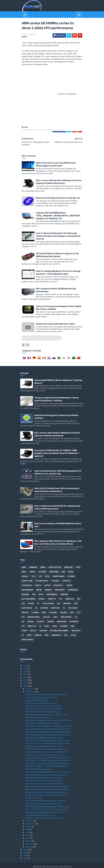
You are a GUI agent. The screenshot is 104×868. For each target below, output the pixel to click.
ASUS (72, 610)
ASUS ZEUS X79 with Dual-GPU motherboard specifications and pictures (57, 487)
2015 (26, 672)
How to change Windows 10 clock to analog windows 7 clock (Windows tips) (57, 270)
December (30, 686)
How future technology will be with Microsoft (44, 816)
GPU (23, 601)
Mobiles (40, 130)
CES (61, 596)
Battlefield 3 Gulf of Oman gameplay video (43, 709)
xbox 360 (25, 610)
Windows (25, 592)
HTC (79, 610)
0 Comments (30, 35)
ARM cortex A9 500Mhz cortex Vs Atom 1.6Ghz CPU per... (48, 718)
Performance (50, 130)
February (30, 841)
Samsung (64, 592)
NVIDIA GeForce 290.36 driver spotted (41, 701)
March (28, 838)
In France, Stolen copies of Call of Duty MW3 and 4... (47, 792)
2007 (26, 856)
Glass (47, 624)
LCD (23, 615)
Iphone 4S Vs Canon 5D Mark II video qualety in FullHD (47, 729)
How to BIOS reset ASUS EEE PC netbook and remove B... (49, 724)
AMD (63, 569)
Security (40, 619)
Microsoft (58, 583)
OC (38, 601)
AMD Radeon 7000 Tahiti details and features (44, 775)
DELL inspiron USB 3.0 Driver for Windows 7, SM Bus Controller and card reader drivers (58, 540)
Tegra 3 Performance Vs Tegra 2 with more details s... (47, 784)
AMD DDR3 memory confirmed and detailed (43, 703)
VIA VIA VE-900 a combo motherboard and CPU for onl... (48, 770)
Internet (64, 624)
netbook (44, 606)
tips (76, 601)
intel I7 (33, 628)
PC (64, 606)
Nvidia (71, 569)
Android (48, 587)
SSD (59, 601)
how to (38, 583)
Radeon (31, 619)
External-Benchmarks (59, 628)
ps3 (23, 624)
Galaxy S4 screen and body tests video (54, 321)
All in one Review (28, 596)
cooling (46, 615)
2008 (26, 853)
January (29, 844)
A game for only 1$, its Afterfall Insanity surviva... (45, 752)
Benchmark (54, 569)
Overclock (70, 596)
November (30, 689)
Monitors (55, 606)
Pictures (53, 610)
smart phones (27, 637)
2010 (26, 847)
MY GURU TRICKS (42, 578)
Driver (32, 569)
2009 (26, 850)
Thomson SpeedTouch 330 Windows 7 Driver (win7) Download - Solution (57, 396)
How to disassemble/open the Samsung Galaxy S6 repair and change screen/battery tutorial (58, 235)
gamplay (38, 633)
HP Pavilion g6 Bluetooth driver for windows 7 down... (47, 712)
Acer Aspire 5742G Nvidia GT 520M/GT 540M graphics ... (48, 761)
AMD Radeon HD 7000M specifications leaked (44, 735)
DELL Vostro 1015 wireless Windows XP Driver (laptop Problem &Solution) (57, 182)
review (39, 587)
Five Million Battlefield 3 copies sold (40, 813)
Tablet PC (52, 596)
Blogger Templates (64, 864)
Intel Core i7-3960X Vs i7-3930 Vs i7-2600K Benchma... (47, 764)
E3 (40, 624)
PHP (66, 633)
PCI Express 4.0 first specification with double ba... (46, 692)
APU (79, 596)
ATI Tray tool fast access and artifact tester (43, 801)
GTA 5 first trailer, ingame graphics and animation (46, 798)
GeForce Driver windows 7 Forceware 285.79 (44, 781)
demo (44, 610)
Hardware (33, 565)
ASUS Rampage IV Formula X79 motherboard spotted (47, 755)
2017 (26, 666)
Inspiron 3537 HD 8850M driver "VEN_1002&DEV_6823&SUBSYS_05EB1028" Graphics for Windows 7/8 (57, 216)
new (34, 592)
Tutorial (55, 578)
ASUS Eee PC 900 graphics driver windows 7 (44, 721)
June (28, 830)
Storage (35, 610)
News (24, 565)
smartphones (59, 574)
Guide (55, 624)
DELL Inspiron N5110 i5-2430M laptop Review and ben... (48, 787)
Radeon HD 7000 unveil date (37, 698)
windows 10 (56, 633)
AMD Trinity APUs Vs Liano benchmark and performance (48, 732)
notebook (74, 619)
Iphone (31, 601)
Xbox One (67, 601)
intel (47, 574)
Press (24, 569)
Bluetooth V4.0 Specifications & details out (57, 198)
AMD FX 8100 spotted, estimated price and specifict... (48, 804)
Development (66, 615)
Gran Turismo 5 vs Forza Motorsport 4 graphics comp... (48, 741)
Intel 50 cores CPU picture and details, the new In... (46, 747)
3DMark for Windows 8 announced (39, 767)
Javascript (76, 628)
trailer (69, 583)
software (42, 569)
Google (42, 596)
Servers (51, 619)
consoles (66, 578)
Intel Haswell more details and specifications (44, 778)
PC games (71, 574)
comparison (25, 130)
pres (47, 633)
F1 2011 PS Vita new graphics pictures (41, 695)
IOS (23, 619)
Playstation (27, 606)
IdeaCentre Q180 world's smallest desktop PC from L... (48, 727)
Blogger (43, 628)
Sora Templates (48, 864)
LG (23, 633)
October (29, 818)
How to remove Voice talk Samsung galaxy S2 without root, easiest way (58, 470)
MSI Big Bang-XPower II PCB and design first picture (47, 790)
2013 (26, 678)
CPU (33, 130)
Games (43, 565)
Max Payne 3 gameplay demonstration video (44, 744)
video (59, 130)
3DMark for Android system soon (39, 715)
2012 (26, 681)
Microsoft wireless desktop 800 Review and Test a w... (48, 738)
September (31, 821)
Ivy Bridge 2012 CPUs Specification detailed (44, 706)
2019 (26, 663)
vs (76, 615)
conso (24, 628)
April (28, 836)
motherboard (27, 587)
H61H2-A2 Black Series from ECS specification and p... (48, 807)
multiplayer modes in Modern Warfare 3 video (44, 810)
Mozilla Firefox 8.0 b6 (34, 795)
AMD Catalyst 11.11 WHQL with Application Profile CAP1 (48, 758)
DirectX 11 (32, 624)
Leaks (29, 633)
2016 (26, 669)
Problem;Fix (60, 587)
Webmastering (34, 615)
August (29, 824)
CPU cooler (73, 606)
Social (73, 633)
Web (73, 624)
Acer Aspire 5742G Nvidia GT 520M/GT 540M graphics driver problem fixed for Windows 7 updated (57, 451)
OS (36, 606)
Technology (27, 583)
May (27, 833)
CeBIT (55, 615)
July (27, 827)
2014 (26, 675)
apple (41, 592)
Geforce (63, 610)
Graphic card (27, 578)
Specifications (55, 565)
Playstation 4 (48, 601)
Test (34, 574)
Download (68, 565)
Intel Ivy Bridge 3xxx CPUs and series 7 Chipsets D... (47, 749)
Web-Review (62, 619)
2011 (26, 683)
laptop (47, 583)
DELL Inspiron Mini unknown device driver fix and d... (47, 772)
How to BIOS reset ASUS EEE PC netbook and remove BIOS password (57, 505)
